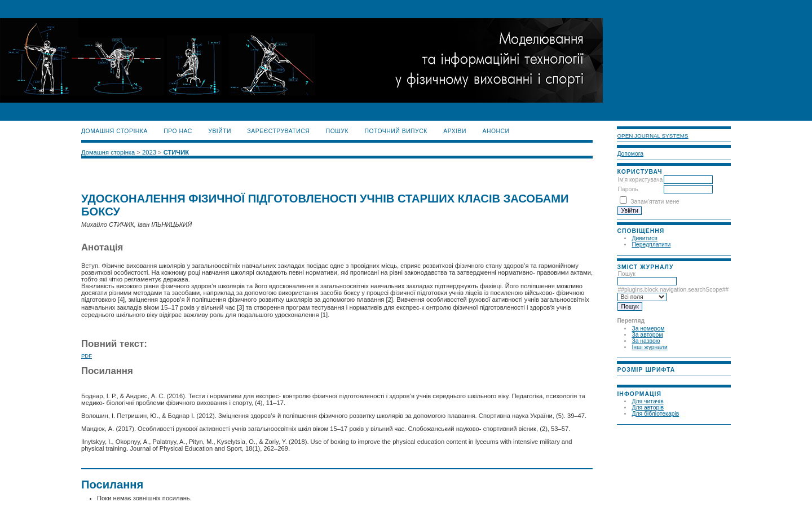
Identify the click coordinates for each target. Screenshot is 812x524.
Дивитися (645, 238)
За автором (647, 335)
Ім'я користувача (640, 180)
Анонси (496, 131)
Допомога (630, 154)
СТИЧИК (176, 152)
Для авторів (648, 408)
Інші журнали (649, 347)
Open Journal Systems (652, 136)
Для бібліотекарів (655, 414)
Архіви (455, 131)
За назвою (646, 341)
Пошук (647, 278)
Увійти (220, 131)
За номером (648, 329)
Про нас (178, 131)
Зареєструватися (279, 131)
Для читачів (647, 401)
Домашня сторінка (114, 131)
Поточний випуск (396, 131)
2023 (149, 152)
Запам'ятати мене (655, 202)
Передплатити (651, 245)
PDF (87, 356)
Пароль (628, 189)
